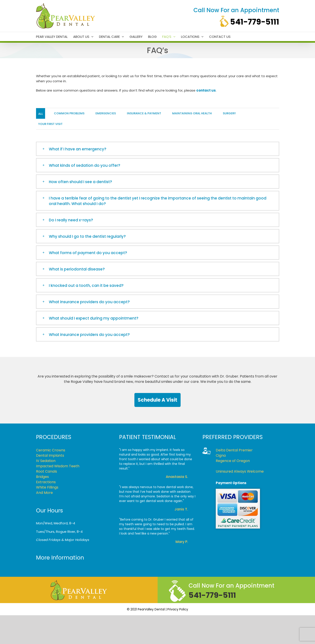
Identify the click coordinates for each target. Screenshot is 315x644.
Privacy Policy (178, 609)
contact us (206, 90)
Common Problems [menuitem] (69, 113)
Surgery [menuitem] (229, 113)
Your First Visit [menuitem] (50, 124)
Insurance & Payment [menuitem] (144, 113)
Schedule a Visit (157, 400)
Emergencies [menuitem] (106, 113)
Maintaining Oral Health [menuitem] (192, 113)
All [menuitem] (41, 114)
